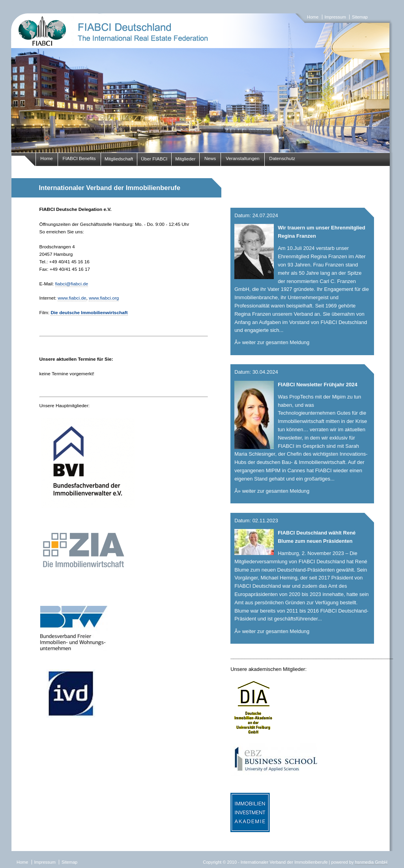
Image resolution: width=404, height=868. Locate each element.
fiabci (202, 83)
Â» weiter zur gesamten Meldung (272, 342)
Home (313, 17)
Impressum (335, 17)
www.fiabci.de (72, 298)
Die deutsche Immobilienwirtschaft (89, 313)
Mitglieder (185, 159)
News (210, 158)
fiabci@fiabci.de (72, 284)
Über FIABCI (154, 159)
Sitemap (360, 17)
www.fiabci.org (104, 298)
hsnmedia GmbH (371, 862)
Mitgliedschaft (119, 159)
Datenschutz (282, 158)
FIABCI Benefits (79, 158)
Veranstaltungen (243, 158)
